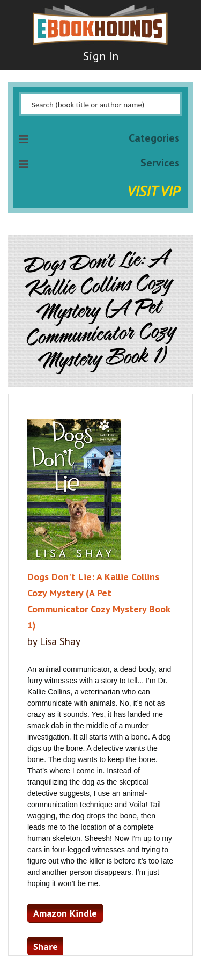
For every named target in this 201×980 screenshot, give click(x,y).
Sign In (101, 56)
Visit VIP (153, 191)
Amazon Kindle (65, 913)
